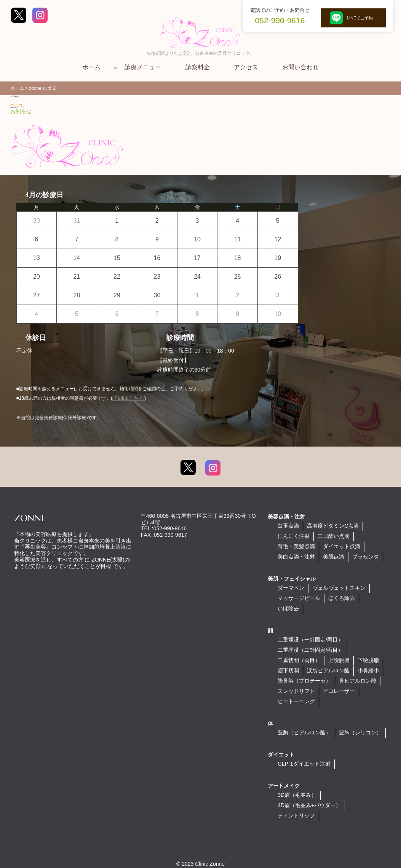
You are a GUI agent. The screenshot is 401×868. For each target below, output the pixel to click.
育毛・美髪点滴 (296, 546)
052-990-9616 (280, 20)
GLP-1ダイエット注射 (304, 764)
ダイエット (281, 755)
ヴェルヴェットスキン (339, 588)
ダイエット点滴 (342, 546)
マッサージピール (299, 598)
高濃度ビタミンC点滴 (333, 526)
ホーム (91, 67)
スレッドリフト (296, 691)
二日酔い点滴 (334, 536)
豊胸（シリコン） (360, 732)
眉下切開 (288, 670)
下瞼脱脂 (368, 660)
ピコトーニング (296, 701)
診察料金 (198, 67)
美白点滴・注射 (296, 557)
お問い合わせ (300, 67)
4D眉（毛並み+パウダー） (309, 805)
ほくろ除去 (342, 598)
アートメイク (284, 786)
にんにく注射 (294, 536)
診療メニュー (143, 67)
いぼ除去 (288, 608)
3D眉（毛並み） (297, 795)
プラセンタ (366, 557)
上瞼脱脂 (339, 660)
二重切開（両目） (299, 660)
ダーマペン (291, 588)
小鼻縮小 (368, 670)
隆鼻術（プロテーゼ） (304, 681)
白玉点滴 (288, 526)
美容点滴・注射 (286, 517)
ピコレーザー (339, 691)
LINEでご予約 (353, 18)
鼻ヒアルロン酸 (358, 681)
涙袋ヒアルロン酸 (328, 670)
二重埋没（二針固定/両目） (310, 650)
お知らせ (21, 111)
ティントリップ (296, 815)
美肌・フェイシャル (292, 579)
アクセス (246, 67)
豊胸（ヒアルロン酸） (304, 732)
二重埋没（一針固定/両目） (310, 640)
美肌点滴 (334, 557)
